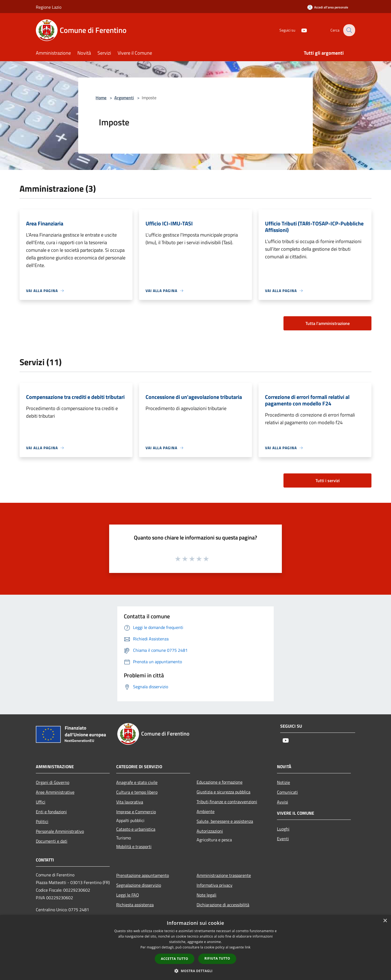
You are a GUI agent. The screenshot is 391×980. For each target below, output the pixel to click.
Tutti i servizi (328, 480)
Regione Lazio (49, 7)
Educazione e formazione (220, 782)
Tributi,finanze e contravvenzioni (227, 802)
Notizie (283, 782)
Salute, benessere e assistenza (225, 821)
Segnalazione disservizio (139, 885)
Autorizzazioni (210, 831)
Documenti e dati (52, 841)
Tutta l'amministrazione (328, 323)
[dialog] (195, 948)
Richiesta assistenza (135, 905)
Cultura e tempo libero (137, 792)
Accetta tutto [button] (175, 959)
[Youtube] (300, 30)
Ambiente (206, 811)
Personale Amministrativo (60, 831)
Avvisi (283, 802)
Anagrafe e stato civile (137, 782)
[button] (195, 971)
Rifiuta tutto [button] (217, 958)
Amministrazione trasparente (224, 875)
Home (101, 98)
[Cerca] (349, 30)
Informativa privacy (215, 885)
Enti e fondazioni (51, 812)
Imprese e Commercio (136, 812)
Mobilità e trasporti (134, 846)
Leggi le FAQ (128, 895)
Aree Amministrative (55, 792)
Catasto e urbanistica (136, 829)
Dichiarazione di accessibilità (223, 905)
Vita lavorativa (130, 802)
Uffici (41, 802)
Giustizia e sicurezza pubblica (223, 792)
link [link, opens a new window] (248, 947)
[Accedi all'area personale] (328, 7)
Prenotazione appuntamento (143, 875)
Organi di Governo (53, 782)
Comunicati (287, 792)
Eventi (283, 839)
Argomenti (124, 98)
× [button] (385, 921)
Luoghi (283, 829)
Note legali (206, 895)
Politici (42, 821)
